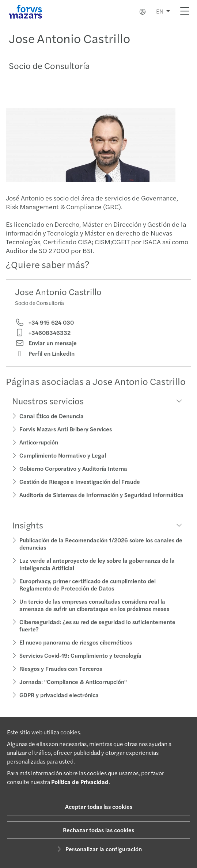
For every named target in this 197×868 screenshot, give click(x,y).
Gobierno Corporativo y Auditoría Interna (73, 477)
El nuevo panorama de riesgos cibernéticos (76, 651)
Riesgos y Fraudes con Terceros (61, 678)
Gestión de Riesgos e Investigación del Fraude (80, 491)
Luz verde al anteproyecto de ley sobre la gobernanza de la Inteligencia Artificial (97, 573)
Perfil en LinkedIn (45, 362)
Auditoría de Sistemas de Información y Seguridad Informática (101, 504)
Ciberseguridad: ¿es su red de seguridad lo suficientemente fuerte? (97, 634)
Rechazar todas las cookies (98, 830)
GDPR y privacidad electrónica (59, 704)
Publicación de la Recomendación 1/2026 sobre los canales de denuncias (101, 553)
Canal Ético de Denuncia (52, 425)
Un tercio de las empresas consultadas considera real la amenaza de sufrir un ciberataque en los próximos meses (94, 614)
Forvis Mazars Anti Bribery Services (66, 438)
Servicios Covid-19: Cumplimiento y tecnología (80, 664)
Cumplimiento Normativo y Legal (63, 464)
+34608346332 (43, 342)
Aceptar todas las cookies (99, 806)
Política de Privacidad (80, 782)
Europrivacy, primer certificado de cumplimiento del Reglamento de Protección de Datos (88, 594)
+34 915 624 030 (44, 331)
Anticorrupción (39, 451)
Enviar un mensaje (46, 352)
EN (160, 11)
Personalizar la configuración (98, 849)
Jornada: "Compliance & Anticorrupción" (73, 691)
